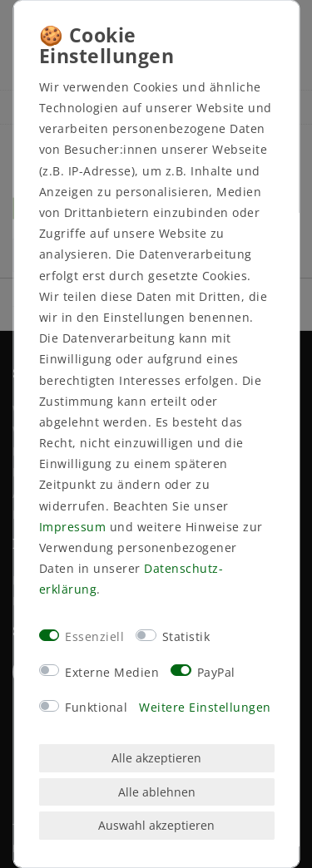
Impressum (72, 527)
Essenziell (94, 636)
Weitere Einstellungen (205, 707)
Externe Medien (112, 672)
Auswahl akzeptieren (156, 825)
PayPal (215, 672)
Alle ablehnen (156, 792)
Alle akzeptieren (156, 758)
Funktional (96, 707)
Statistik (186, 636)
